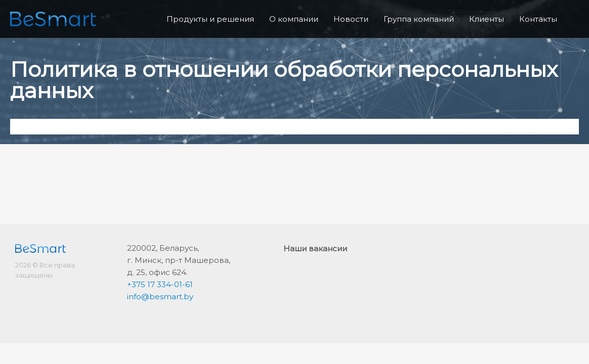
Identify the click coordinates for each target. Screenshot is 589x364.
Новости (351, 19)
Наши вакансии (315, 248)
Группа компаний (419, 19)
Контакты (538, 19)
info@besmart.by (160, 297)
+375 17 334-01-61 (160, 284)
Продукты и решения (210, 19)
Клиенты (487, 19)
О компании (294, 19)
